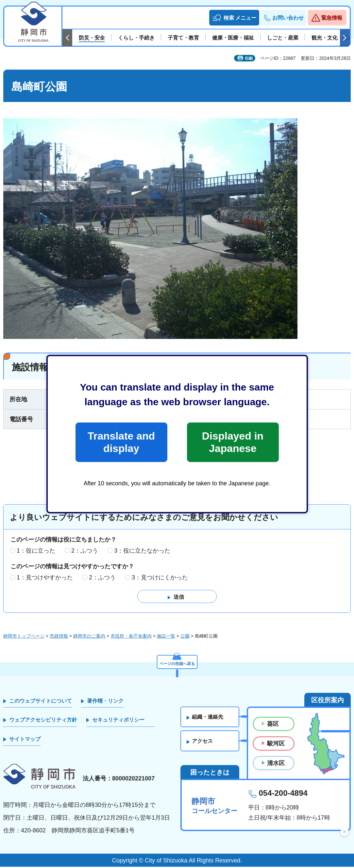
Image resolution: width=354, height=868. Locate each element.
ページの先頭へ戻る (177, 664)
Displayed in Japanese (233, 442)
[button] (234, 18)
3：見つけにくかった (160, 578)
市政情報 (59, 637)
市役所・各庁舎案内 (131, 637)
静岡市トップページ (24, 637)
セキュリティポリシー (118, 721)
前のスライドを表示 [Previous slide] (67, 38)
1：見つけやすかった (45, 578)
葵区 (273, 725)
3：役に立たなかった (142, 552)
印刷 (249, 58)
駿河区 (276, 745)
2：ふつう (85, 552)
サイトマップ (25, 740)
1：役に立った (36, 552)
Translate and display (121, 442)
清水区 (276, 764)
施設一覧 (166, 637)
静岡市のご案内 (89, 637)
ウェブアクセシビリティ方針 (43, 721)
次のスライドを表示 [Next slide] (345, 38)
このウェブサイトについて (41, 702)
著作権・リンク (105, 702)
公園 (185, 637)
